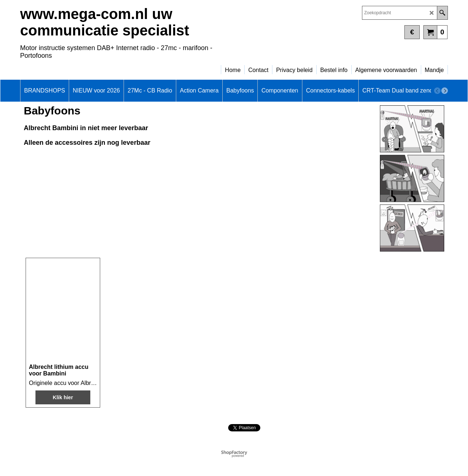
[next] (445, 91)
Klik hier (63, 397)
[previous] (437, 91)
